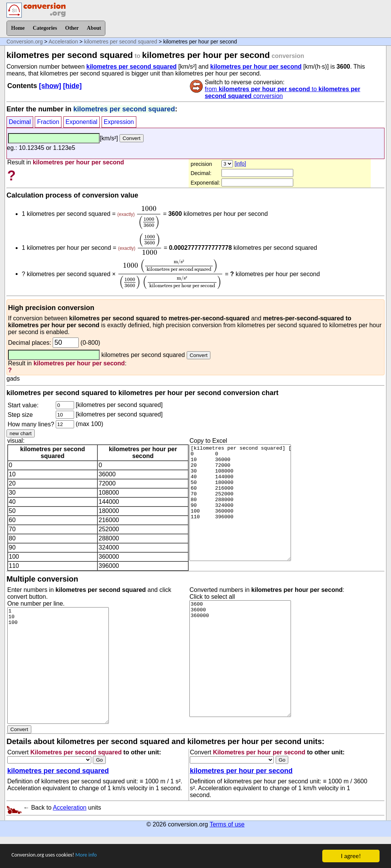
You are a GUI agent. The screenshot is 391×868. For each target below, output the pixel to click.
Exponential (82, 122)
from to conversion (282, 92)
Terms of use (227, 824)
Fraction (48, 122)
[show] (50, 86)
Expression (119, 122)
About (94, 28)
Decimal (20, 122)
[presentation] (149, 218)
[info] (240, 164)
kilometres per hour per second (256, 67)
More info (102, 857)
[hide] (72, 86)
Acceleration (63, 42)
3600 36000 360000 (240, 659)
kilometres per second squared (120, 42)
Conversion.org (25, 42)
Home (18, 28)
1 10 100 (58, 665)
